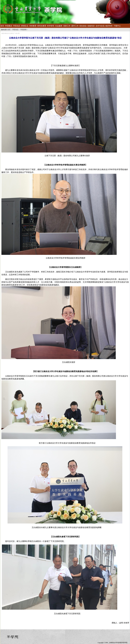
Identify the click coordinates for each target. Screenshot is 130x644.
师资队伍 (25, 26)
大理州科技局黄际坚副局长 (112, 48)
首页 (2, 26)
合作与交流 (100, 26)
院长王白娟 (39, 45)
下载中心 (117, 26)
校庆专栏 (109, 26)
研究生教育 (42, 26)
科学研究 (51, 26)
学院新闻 (23, 30)
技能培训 (91, 26)
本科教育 (33, 26)
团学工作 (75, 26)
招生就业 (83, 26)
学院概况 (9, 26)
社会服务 (59, 26)
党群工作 (67, 26)
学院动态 (17, 26)
